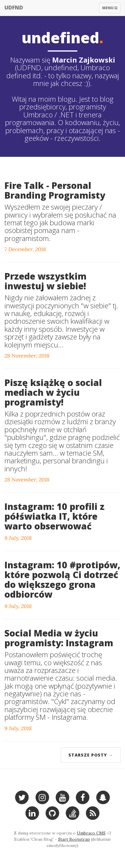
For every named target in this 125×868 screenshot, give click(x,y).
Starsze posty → (91, 755)
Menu (111, 9)
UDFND (14, 7)
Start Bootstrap (74, 839)
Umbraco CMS (91, 833)
